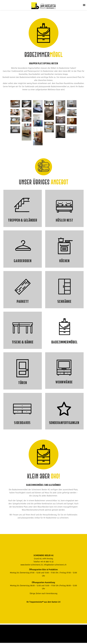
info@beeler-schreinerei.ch (55, 565)
